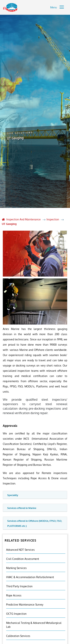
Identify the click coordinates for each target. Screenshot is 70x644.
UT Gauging (9, 224)
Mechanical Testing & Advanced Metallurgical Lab (34, 625)
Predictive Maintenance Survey (25, 605)
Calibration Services (18, 636)
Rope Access (14, 595)
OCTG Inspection (16, 614)
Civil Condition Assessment (23, 559)
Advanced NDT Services (20, 550)
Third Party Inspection (19, 586)
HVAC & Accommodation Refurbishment (30, 577)
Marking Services (16, 568)
